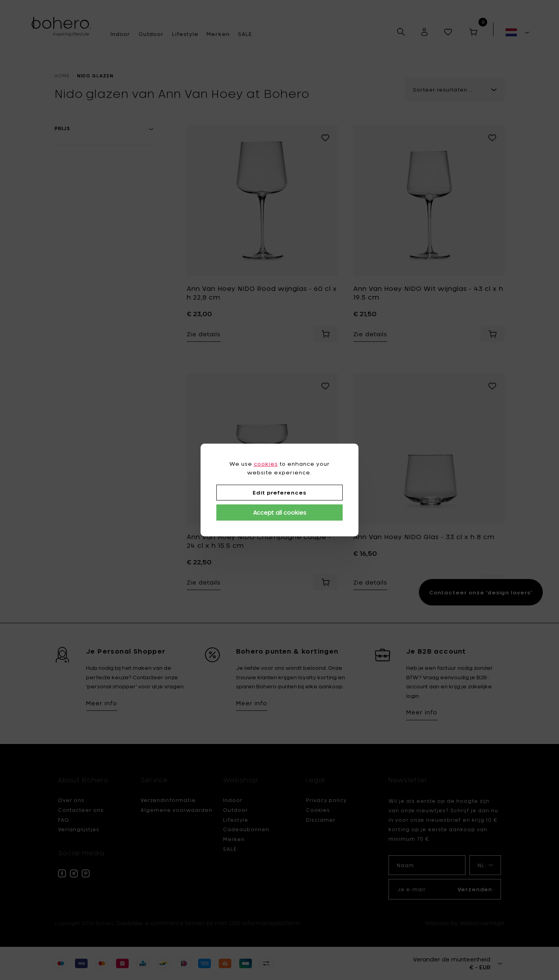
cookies (266, 464)
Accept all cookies (280, 512)
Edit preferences (279, 493)
